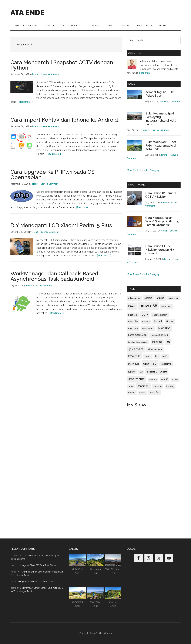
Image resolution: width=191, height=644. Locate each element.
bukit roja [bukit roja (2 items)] (133, 315)
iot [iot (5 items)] (168, 342)
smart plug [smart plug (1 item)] (153, 380)
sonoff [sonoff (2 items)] (165, 379)
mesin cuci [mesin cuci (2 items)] (134, 364)
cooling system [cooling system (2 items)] (160, 315)
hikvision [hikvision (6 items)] (164, 328)
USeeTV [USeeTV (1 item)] (142, 393)
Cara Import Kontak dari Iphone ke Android (64, 120)
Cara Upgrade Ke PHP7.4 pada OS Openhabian (52, 174)
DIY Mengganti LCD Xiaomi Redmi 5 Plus (61, 225)
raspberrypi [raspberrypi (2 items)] (166, 364)
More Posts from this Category (143, 170)
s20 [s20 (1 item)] (141, 372)
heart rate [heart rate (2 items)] (133, 328)
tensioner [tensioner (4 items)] (144, 386)
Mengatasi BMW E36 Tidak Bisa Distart (38, 565)
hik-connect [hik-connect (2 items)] (148, 328)
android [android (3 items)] (148, 298)
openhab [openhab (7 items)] (150, 363)
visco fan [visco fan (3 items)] (154, 393)
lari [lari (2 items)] (157, 356)
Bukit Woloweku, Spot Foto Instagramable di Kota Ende (161, 146)
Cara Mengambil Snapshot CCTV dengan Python (62, 65)
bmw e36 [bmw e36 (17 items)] (148, 306)
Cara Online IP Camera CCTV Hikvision (161, 195)
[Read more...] (26, 102)
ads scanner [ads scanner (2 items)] (134, 298)
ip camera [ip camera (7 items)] (136, 349)
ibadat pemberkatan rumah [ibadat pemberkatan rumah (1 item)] (138, 342)
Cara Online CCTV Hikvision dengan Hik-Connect (160, 250)
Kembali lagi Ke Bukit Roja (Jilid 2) (160, 94)
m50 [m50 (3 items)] (165, 356)
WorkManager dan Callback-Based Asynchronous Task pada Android (54, 276)
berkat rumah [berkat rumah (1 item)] (173, 298)
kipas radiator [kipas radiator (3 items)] (155, 349)
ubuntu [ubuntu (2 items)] (132, 393)
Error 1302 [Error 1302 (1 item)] (146, 322)
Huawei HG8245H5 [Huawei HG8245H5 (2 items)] (160, 335)
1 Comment (175, 101)
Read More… (146, 73)
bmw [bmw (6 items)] (132, 306)
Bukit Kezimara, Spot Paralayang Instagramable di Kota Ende (161, 119)
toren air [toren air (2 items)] (158, 386)
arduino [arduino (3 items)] (160, 298)
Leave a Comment (50, 74)
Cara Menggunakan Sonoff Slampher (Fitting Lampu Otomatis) (162, 221)
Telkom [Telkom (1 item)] (131, 386)
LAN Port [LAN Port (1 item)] (148, 356)
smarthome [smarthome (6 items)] (137, 379)
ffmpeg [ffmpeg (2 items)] (170, 321)
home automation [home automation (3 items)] (137, 335)
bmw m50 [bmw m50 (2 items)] (166, 307)
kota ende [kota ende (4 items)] (134, 356)
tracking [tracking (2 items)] (170, 386)
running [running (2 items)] (132, 372)
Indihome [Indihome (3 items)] (157, 342)
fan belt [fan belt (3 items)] (158, 321)
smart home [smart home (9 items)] (157, 371)
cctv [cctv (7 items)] (145, 314)
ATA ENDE (27, 13)
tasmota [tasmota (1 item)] (175, 380)
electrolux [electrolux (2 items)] (133, 321)
